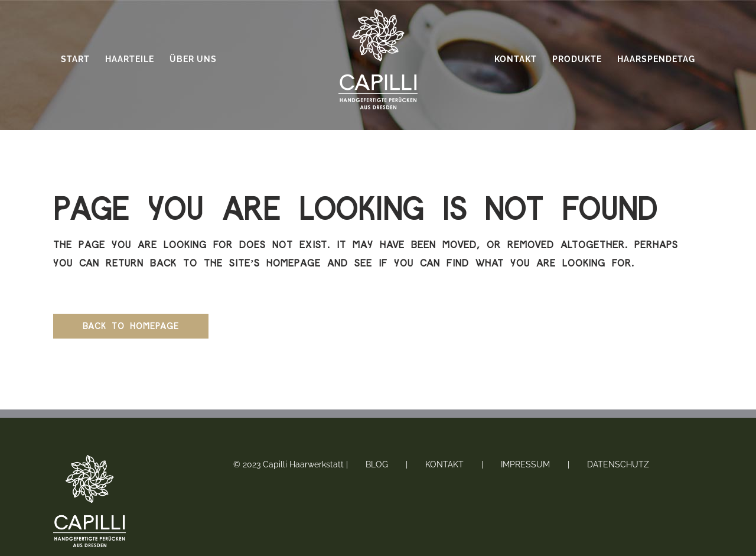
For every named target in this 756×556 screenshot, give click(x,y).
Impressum (525, 464)
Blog (377, 464)
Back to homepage (131, 326)
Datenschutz (618, 464)
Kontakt (444, 464)
